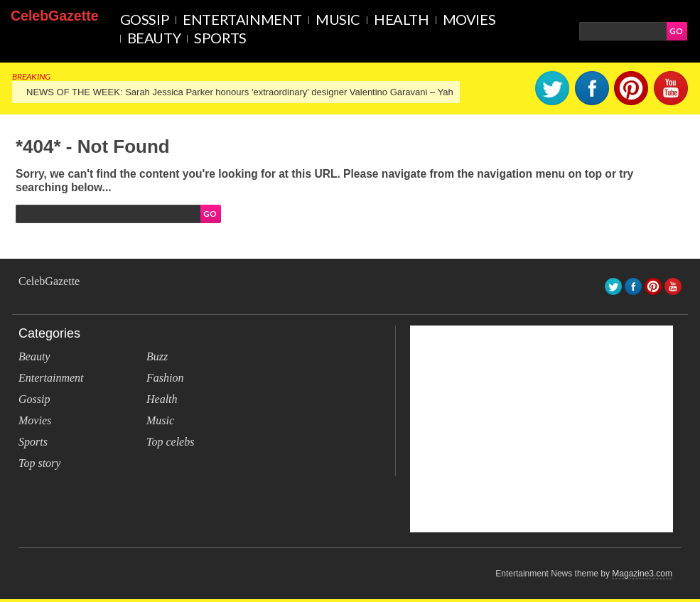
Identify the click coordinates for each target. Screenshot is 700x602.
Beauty (154, 38)
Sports (220, 38)
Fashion (165, 378)
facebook (592, 88)
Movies (469, 19)
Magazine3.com (642, 574)
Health (402, 19)
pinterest (631, 88)
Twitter (552, 88)
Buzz (157, 356)
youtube (671, 88)
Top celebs (170, 442)
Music (338, 19)
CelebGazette (55, 16)
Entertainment (242, 19)
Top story (39, 463)
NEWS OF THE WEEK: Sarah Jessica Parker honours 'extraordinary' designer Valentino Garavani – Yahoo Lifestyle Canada (281, 92)
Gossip (145, 19)
